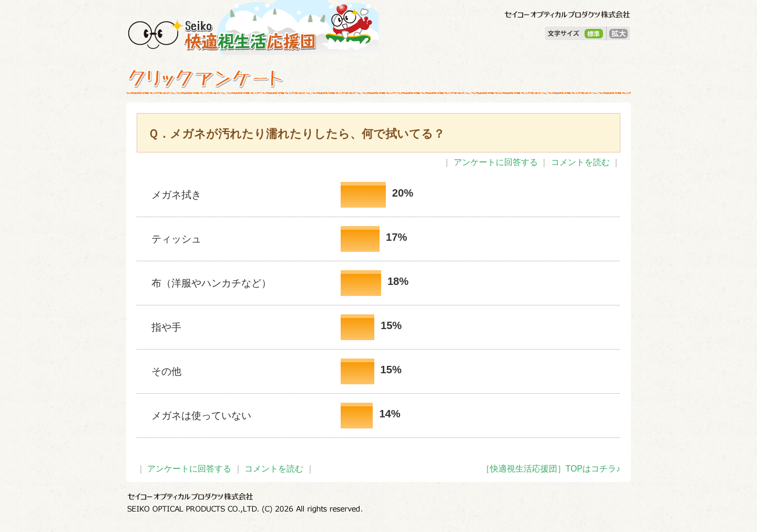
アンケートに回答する (496, 162)
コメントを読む (580, 162)
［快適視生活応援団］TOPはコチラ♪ (551, 469)
